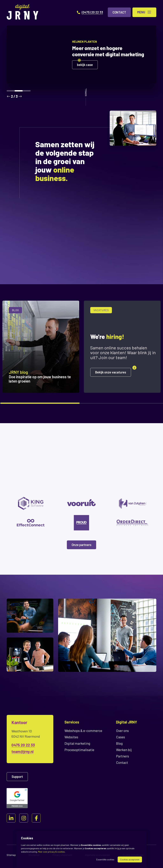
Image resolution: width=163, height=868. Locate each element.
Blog (119, 743)
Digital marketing (77, 743)
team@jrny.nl (23, 751)
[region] (81, 349)
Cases (120, 737)
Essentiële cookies (105, 859)
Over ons (122, 731)
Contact (122, 762)
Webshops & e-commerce (83, 731)
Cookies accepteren (130, 859)
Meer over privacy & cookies (51, 852)
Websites (71, 737)
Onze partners (81, 545)
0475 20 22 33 (23, 745)
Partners (122, 756)
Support (17, 777)
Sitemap (11, 855)
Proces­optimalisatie (79, 750)
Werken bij (124, 750)
